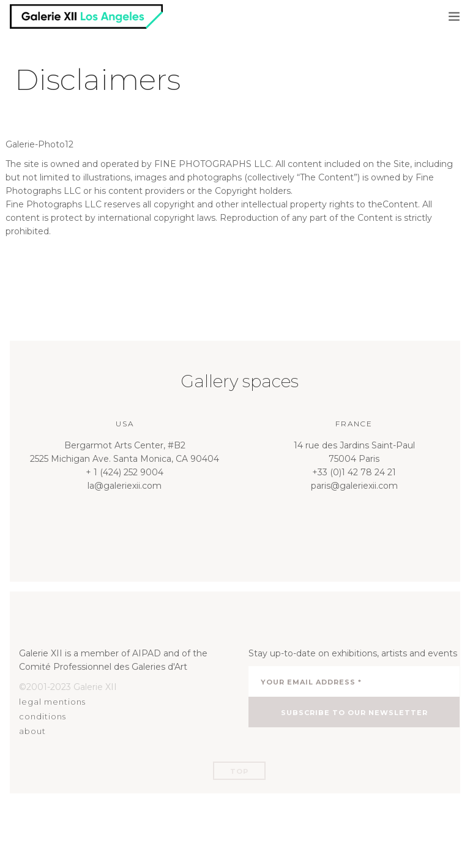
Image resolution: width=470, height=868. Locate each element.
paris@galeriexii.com (354, 486)
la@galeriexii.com (125, 486)
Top (239, 771)
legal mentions (52, 702)
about (32, 731)
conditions (43, 716)
